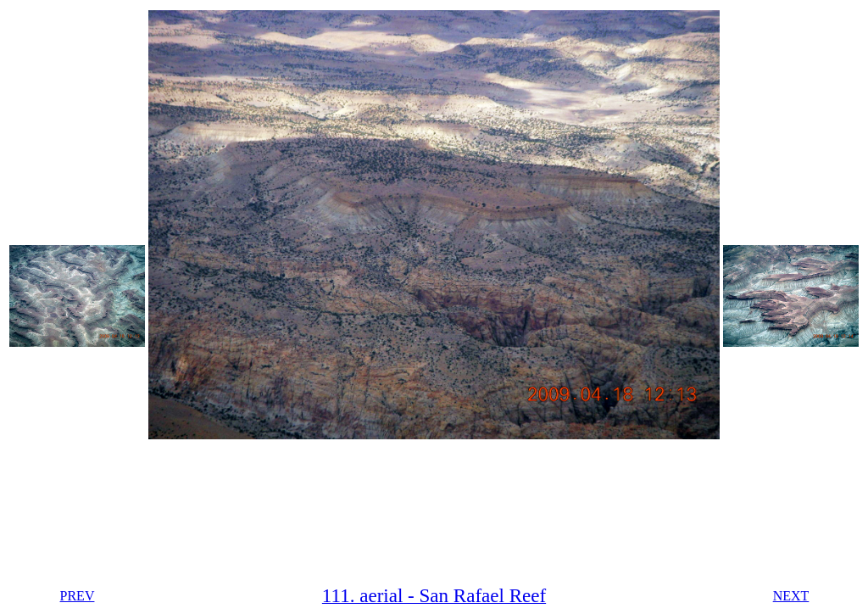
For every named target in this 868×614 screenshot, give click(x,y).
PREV (78, 596)
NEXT (791, 596)
